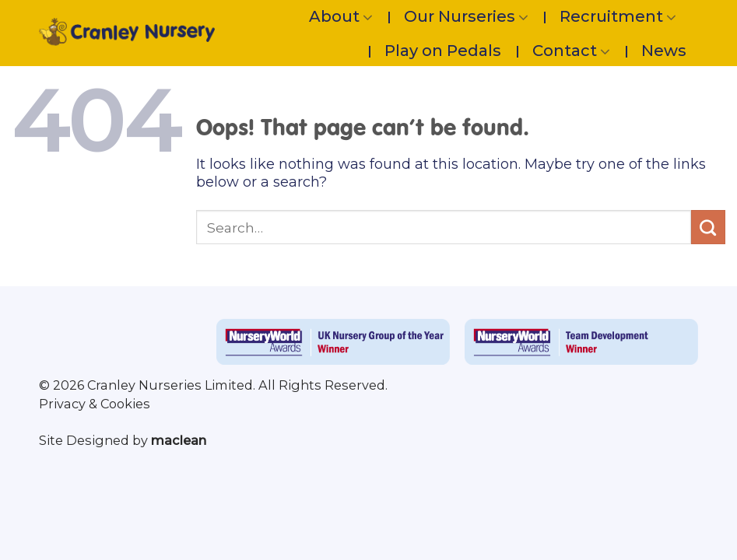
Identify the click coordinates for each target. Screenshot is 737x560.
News (664, 51)
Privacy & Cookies (95, 404)
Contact (571, 51)
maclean (179, 440)
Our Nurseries (466, 17)
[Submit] (708, 227)
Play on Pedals (443, 51)
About (341, 17)
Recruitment (618, 17)
